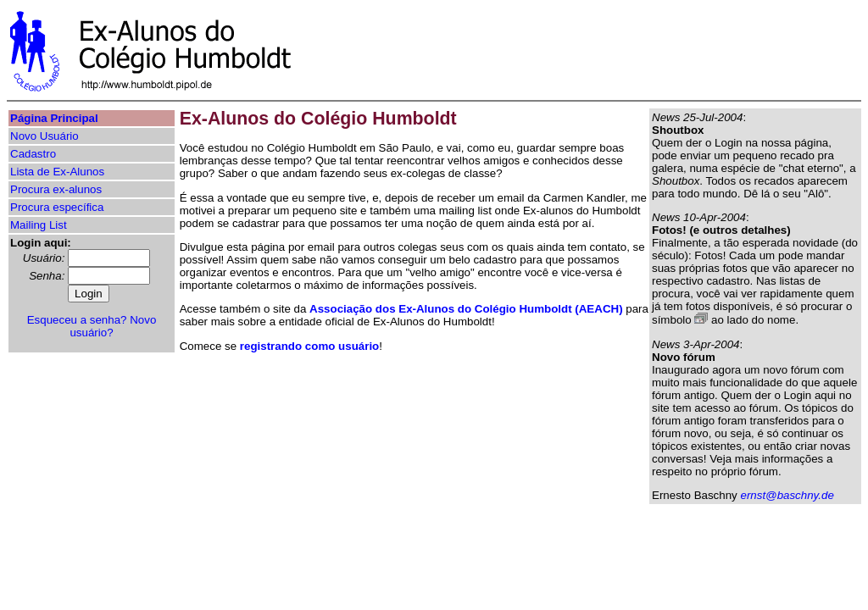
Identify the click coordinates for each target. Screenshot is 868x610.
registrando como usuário (309, 346)
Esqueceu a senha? (77, 320)
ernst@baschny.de (787, 495)
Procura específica (57, 207)
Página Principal (54, 118)
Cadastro (33, 154)
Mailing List (39, 225)
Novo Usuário (45, 136)
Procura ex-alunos (56, 189)
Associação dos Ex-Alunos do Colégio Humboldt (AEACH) (466, 309)
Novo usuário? (113, 326)
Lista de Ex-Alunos (57, 172)
